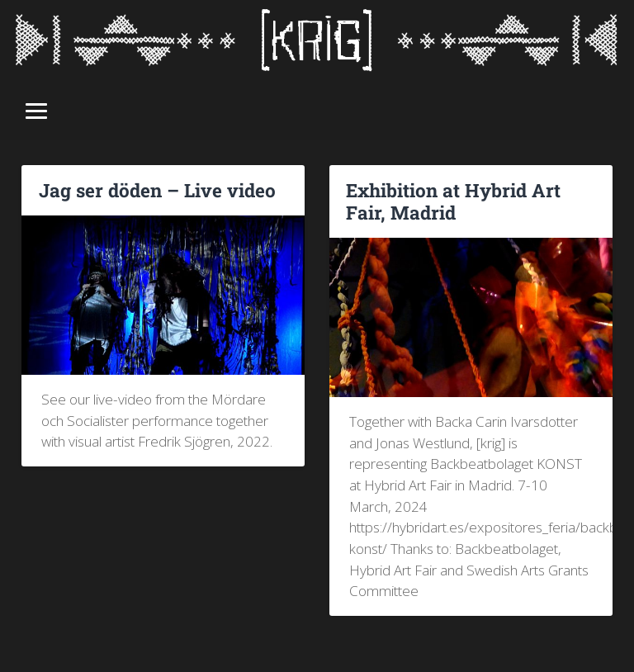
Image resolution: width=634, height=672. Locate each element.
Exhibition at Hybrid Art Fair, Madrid (453, 201)
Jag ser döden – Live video (157, 190)
